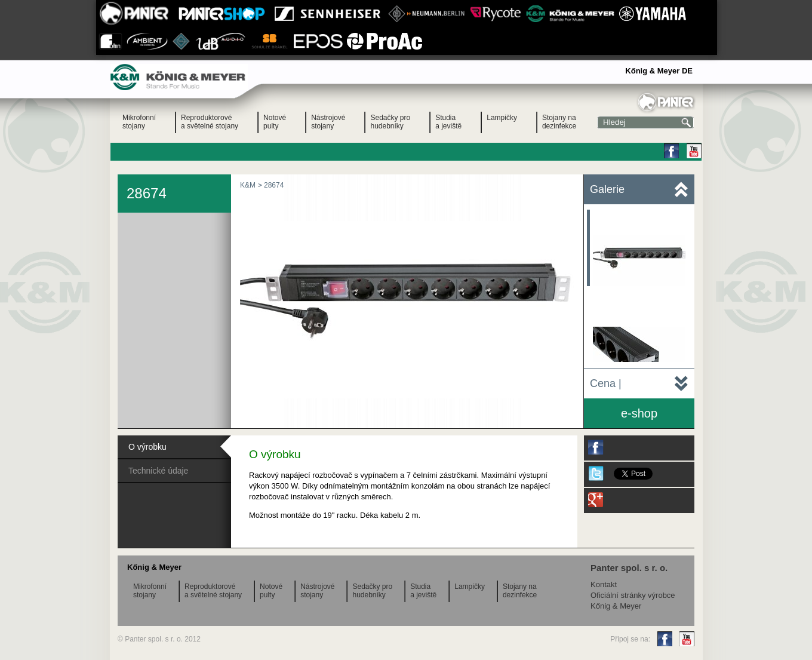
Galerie (607, 189)
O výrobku (147, 447)
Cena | (606, 383)
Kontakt (604, 584)
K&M (248, 185)
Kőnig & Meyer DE (659, 71)
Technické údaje (158, 471)
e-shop (639, 413)
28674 (274, 185)
